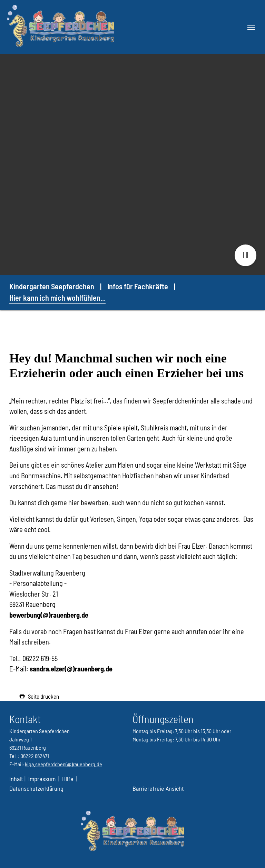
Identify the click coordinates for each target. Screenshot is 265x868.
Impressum (42, 779)
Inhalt (17, 779)
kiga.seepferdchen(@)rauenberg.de (63, 764)
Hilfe (68, 779)
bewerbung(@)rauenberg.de (49, 615)
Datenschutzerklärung (36, 788)
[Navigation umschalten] (251, 27)
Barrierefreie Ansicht (158, 788)
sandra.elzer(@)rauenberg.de (71, 669)
